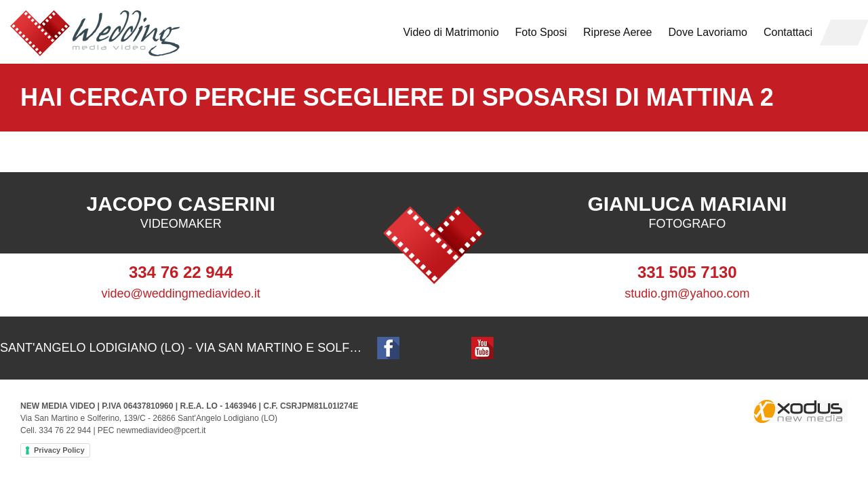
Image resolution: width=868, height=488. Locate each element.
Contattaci (788, 32)
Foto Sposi (541, 32)
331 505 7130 (687, 272)
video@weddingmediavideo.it (180, 293)
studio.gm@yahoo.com (687, 293)
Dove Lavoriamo (708, 32)
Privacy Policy (59, 450)
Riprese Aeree (617, 32)
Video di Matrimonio (451, 32)
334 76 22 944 (181, 272)
